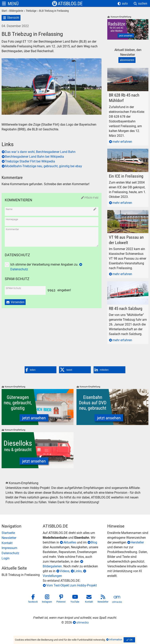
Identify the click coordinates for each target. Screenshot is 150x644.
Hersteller (137, 542)
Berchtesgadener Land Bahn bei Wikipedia (34, 157)
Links (78, 571)
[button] (41, 370)
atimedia (82, 623)
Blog (94, 542)
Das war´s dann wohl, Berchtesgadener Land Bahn (40, 152)
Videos (65, 571)
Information (116, 640)
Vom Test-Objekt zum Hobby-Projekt (72, 585)
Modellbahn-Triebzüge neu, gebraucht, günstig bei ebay (44, 166)
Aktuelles (70, 542)
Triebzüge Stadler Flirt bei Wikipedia (30, 161)
